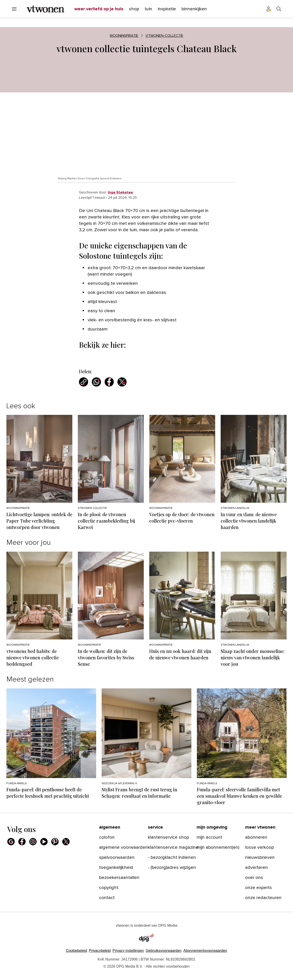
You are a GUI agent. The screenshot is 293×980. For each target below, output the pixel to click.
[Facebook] (22, 842)
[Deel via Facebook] (109, 382)
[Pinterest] (55, 842)
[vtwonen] (45, 9)
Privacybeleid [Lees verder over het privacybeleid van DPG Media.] (100, 951)
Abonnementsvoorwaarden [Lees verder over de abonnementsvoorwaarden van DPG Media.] (205, 951)
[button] (128, 951)
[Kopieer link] (84, 382)
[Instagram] (33, 842)
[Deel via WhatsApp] (96, 382)
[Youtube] (44, 842)
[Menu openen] (14, 9)
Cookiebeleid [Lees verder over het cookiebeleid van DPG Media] (77, 951)
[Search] (279, 9)
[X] (66, 842)
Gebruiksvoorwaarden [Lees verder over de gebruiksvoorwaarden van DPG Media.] (164, 951)
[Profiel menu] (269, 9)
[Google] (11, 842)
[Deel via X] (122, 382)
